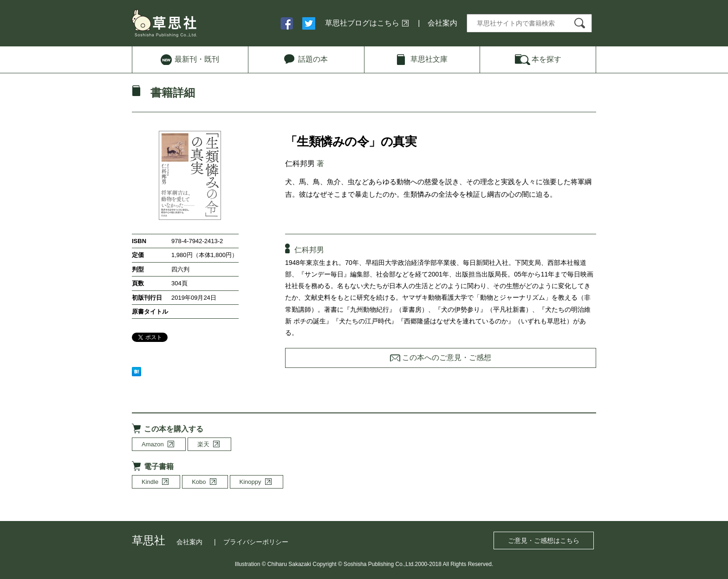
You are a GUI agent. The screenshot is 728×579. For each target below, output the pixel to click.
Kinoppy (250, 482)
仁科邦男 (300, 164)
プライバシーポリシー (256, 542)
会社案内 (442, 23)
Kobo (199, 482)
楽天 (203, 444)
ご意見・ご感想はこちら (544, 540)
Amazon (153, 444)
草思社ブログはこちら (362, 23)
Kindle (150, 482)
